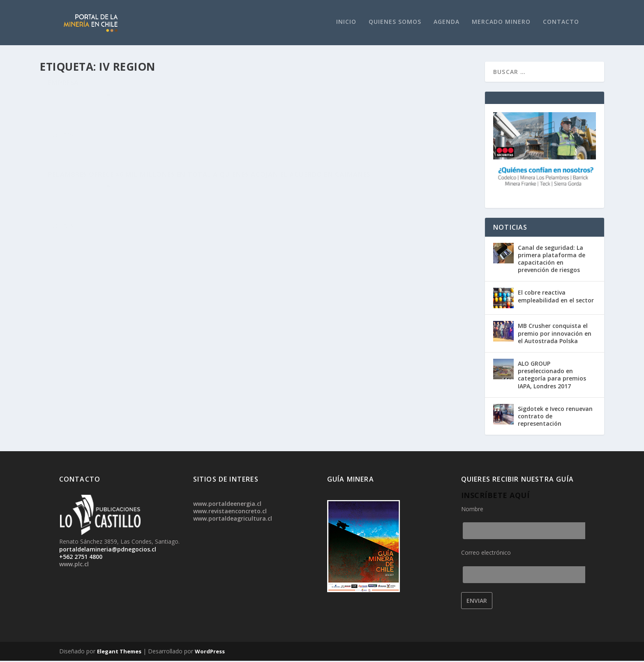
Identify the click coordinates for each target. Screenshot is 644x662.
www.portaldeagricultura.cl (233, 520)
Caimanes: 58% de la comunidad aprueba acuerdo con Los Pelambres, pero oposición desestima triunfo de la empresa (142, 101)
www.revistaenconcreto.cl (230, 512)
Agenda (447, 23)
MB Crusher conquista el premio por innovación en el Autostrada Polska (555, 334)
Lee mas (65, 178)
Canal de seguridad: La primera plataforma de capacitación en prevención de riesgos (552, 260)
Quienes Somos (395, 23)
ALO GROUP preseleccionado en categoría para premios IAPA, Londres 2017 (552, 376)
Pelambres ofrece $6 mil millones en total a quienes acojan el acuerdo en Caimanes (355, 96)
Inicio (346, 23)
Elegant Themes (119, 653)
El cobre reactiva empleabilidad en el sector (556, 297)
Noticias (88, 121)
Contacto (561, 23)
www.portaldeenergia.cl (227, 505)
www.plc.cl (74, 565)
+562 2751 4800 (81, 558)
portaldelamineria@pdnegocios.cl (108, 550)
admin (65, 121)
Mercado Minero (501, 23)
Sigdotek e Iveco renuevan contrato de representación (555, 417)
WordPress (210, 653)
